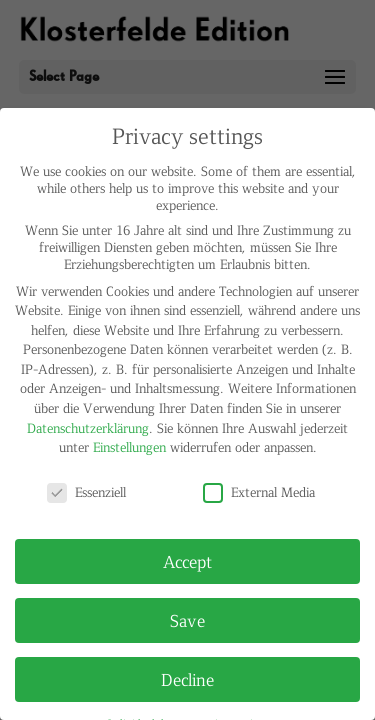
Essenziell (86, 491)
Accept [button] (187, 561)
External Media (259, 491)
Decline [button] (187, 679)
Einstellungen (129, 446)
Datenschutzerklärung (88, 427)
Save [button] (187, 620)
